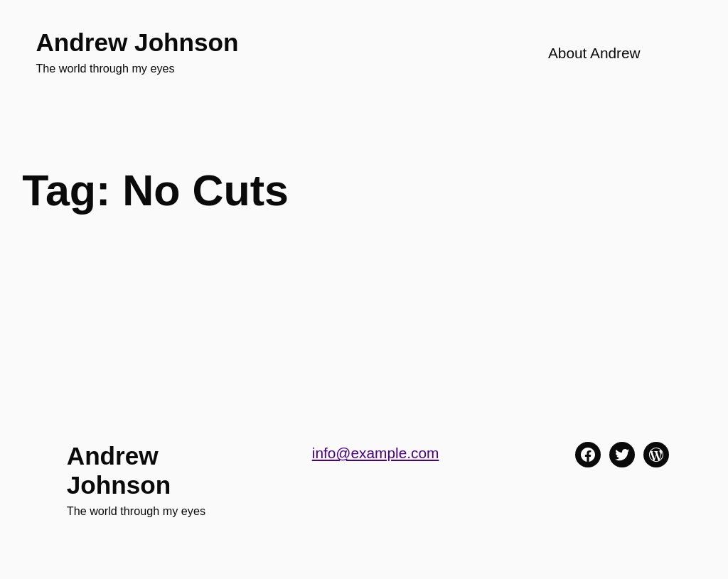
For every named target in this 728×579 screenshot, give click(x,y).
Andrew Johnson (137, 42)
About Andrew (594, 53)
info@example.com (376, 453)
